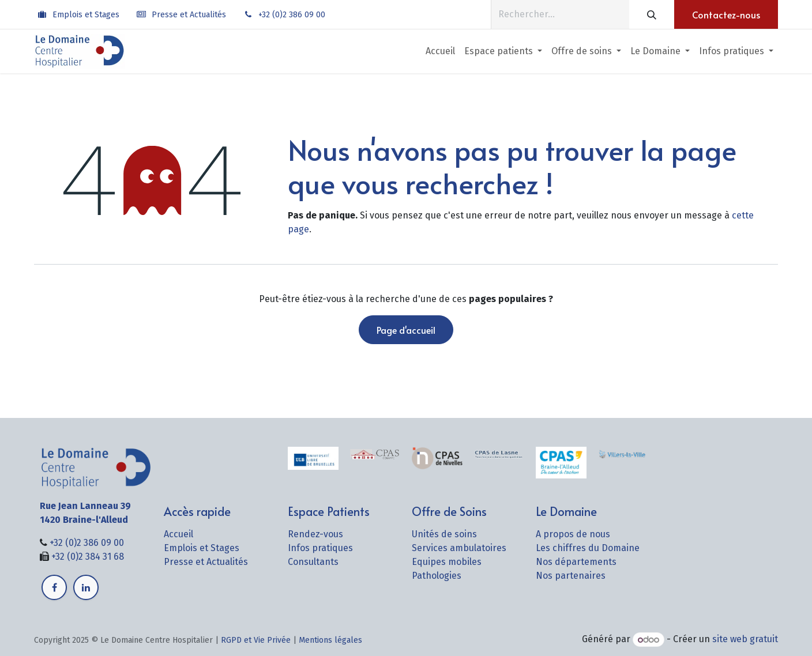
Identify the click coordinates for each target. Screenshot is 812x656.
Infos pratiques (320, 548)
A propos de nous (573, 534)
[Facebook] (54, 587)
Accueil (178, 534)
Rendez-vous (315, 534)
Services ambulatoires (459, 548)
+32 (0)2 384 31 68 (88, 557)
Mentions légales (330, 640)
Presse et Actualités (189, 15)
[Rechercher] (652, 14)
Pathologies (437, 576)
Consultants (313, 562)
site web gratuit (745, 640)
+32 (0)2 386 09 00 (292, 15)
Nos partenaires (571, 576)
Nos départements (576, 562)
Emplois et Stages (86, 15)
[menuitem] (440, 51)
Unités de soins (444, 534)
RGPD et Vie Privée (256, 640)
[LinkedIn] (86, 587)
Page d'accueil (406, 330)
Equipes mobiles (447, 562)
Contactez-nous (726, 14)
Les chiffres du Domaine (588, 548)
